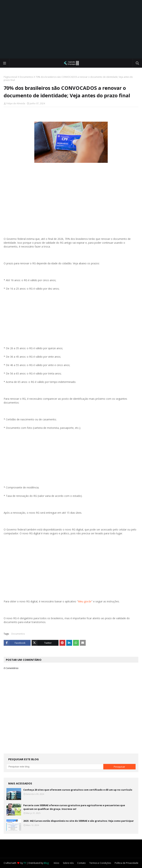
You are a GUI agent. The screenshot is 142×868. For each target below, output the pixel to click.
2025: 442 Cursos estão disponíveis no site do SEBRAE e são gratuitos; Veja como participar (79, 821)
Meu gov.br (85, 601)
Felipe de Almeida (16, 103)
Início (57, 863)
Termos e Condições (100, 863)
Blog (46, 863)
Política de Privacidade (126, 863)
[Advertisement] (71, 29)
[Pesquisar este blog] (55, 767)
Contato (81, 863)
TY (25, 863)
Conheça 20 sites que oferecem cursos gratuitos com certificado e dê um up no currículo (78, 790)
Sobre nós (68, 863)
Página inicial (10, 77)
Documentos (26, 77)
